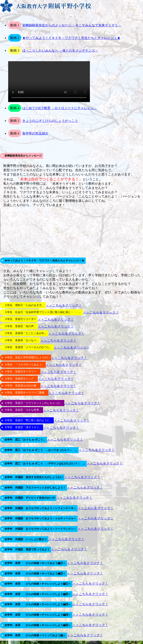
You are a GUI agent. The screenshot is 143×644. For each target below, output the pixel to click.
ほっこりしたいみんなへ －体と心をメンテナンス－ (60, 51)
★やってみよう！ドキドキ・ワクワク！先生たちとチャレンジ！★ (71, 38)
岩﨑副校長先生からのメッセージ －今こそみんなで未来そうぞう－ (72, 25)
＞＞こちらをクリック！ (64, 305)
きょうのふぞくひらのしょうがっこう (50, 121)
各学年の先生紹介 (35, 133)
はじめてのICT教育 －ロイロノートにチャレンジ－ (60, 108)
